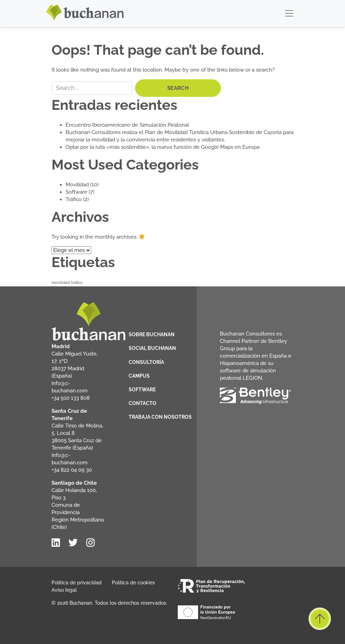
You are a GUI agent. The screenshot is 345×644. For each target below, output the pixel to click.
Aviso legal (64, 590)
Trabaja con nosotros (160, 417)
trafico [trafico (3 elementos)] (77, 283)
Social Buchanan (152, 348)
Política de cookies (133, 583)
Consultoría (146, 362)
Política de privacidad (77, 583)
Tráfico (74, 199)
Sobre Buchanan (152, 334)
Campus (139, 376)
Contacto (143, 403)
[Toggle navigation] (289, 13)
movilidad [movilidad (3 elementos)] (61, 283)
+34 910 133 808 (71, 398)
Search (178, 88)
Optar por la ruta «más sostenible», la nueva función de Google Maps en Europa (163, 147)
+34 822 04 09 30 (72, 470)
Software (76, 192)
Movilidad (77, 185)
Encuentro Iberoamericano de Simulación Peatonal (127, 125)
